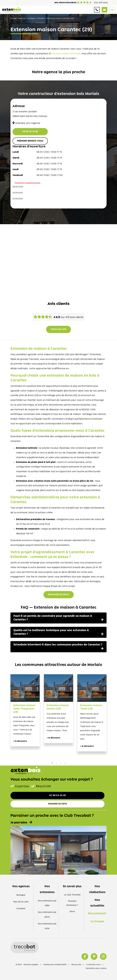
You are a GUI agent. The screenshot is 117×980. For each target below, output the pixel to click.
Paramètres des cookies (96, 968)
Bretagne (31, 18)
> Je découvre (20, 741)
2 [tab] (56, 763)
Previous (6, 718)
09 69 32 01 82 (30, 132)
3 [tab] (61, 763)
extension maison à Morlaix (65, 54)
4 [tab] (65, 763)
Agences (22, 18)
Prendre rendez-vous (30, 141)
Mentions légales (31, 965)
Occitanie (21, 909)
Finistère (41, 18)
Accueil (14, 18)
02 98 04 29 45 (57, 795)
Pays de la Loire (21, 902)
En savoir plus (72, 886)
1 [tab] (52, 763)
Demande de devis (59, 595)
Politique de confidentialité (55, 965)
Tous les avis (58, 329)
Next (111, 718)
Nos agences (21, 886)
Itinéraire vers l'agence (26, 123)
